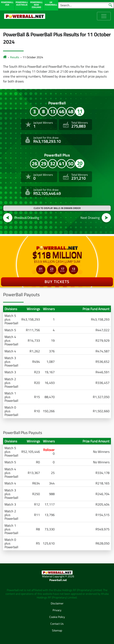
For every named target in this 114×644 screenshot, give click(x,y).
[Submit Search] (110, 5)
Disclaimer (57, 603)
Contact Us (57, 624)
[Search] (86, 5)
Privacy (57, 610)
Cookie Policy (57, 617)
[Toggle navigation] (104, 16)
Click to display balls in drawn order (57, 208)
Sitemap (57, 630)
